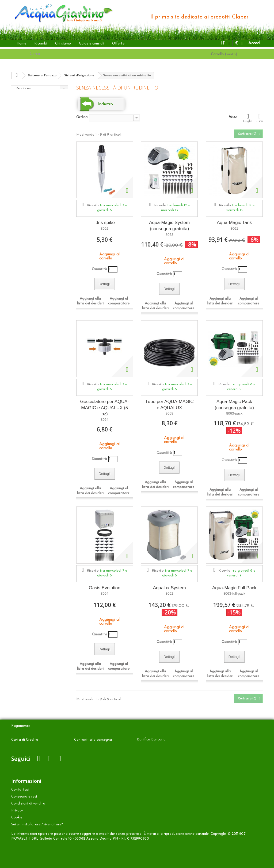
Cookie (17, 817)
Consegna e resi (24, 797)
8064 (104, 420)
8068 (170, 413)
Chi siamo (63, 44)
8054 (104, 593)
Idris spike (104, 223)
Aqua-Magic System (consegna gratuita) (169, 226)
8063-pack (234, 413)
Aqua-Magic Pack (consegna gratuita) (234, 405)
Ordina (82, 117)
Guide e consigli (92, 44)
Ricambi (41, 44)
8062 (170, 593)
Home (21, 44)
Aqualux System (170, 588)
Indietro (105, 104)
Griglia (248, 118)
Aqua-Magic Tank (234, 223)
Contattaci (20, 790)
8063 (170, 235)
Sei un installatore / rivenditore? (37, 824)
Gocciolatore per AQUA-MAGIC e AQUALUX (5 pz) (105, 408)
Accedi (254, 43)
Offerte (118, 44)
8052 (104, 228)
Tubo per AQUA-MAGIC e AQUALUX (170, 405)
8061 (234, 228)
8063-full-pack (234, 593)
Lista (259, 118)
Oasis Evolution (105, 588)
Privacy (17, 811)
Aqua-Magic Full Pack (234, 588)
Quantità (99, 269)
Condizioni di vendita (28, 804)
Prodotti (23, 89)
